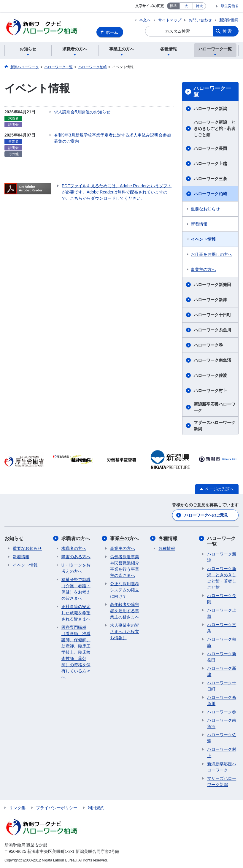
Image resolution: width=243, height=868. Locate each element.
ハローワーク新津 (210, 300)
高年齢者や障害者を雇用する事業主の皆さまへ (125, 611)
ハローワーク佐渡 (210, 375)
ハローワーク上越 (210, 164)
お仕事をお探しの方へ (212, 254)
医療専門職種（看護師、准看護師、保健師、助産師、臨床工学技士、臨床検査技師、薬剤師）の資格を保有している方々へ (76, 652)
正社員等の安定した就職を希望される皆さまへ (76, 613)
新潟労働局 (229, 20)
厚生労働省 (230, 6)
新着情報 (199, 224)
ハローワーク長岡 (210, 148)
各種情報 (168, 538)
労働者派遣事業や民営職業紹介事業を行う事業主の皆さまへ (125, 566)
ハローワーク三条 (210, 179)
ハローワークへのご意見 (206, 515)
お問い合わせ (200, 20)
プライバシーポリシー (57, 808)
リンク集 (17, 808)
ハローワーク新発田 (212, 285)
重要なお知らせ (205, 209)
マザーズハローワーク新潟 (215, 426)
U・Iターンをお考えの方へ (76, 568)
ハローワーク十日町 (212, 315)
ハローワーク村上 (210, 391)
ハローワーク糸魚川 (212, 330)
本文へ (145, 20)
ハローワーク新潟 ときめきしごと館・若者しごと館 (215, 128)
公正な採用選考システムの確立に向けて (125, 590)
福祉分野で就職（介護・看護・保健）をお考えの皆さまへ (76, 589)
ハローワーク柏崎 (210, 194)
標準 (173, 6)
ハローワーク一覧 (212, 92)
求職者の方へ (76, 538)
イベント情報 (203, 239)
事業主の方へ (203, 269)
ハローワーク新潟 (210, 109)
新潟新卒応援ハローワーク (215, 407)
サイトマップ (170, 20)
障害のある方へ (76, 557)
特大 (199, 6)
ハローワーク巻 (208, 345)
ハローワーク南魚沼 (212, 360)
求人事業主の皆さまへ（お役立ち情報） (125, 631)
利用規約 (96, 808)
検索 (228, 31)
